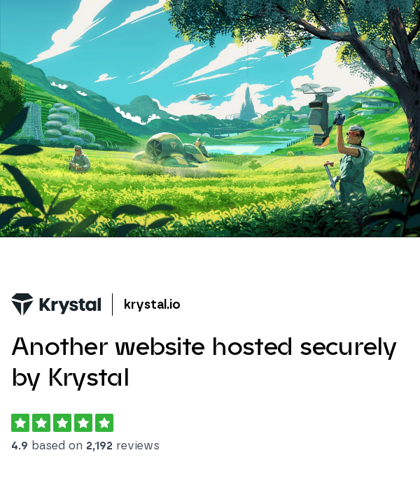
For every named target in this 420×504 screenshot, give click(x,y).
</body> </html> (210, 252)
